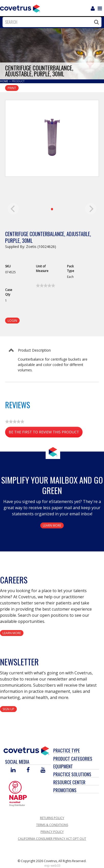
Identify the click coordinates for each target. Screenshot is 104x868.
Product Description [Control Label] (34, 350)
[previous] (13, 209)
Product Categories (73, 759)
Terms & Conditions (52, 825)
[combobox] (51, 22)
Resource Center (69, 782)
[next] (91, 209)
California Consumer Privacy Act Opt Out (52, 839)
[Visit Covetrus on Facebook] (28, 770)
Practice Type (67, 750)
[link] (45, 286)
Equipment (63, 766)
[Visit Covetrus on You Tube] (43, 770)
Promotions (65, 790)
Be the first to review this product (46, 433)
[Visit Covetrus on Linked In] (13, 770)
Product (18, 81)
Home (4, 81)
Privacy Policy (52, 832)
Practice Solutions (72, 774)
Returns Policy (52, 818)
